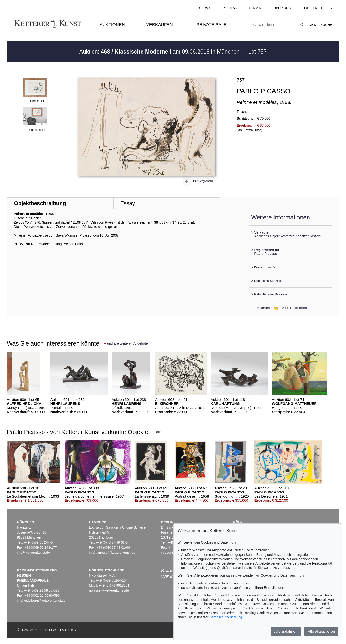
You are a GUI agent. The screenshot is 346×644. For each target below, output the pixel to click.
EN (315, 8)
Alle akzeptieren (321, 631)
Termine (256, 8)
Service (207, 8)
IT (322, 8)
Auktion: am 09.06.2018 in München (160, 52)
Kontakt (231, 8)
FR (330, 8)
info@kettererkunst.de (33, 553)
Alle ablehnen (286, 631)
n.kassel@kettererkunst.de (109, 590)
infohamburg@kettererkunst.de (112, 553)
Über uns (282, 8)
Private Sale (212, 25)
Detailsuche (320, 25)
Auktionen (112, 25)
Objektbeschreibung (40, 203)
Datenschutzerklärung (226, 617)
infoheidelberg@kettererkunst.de (41, 601)
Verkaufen (160, 25)
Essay (127, 203)
